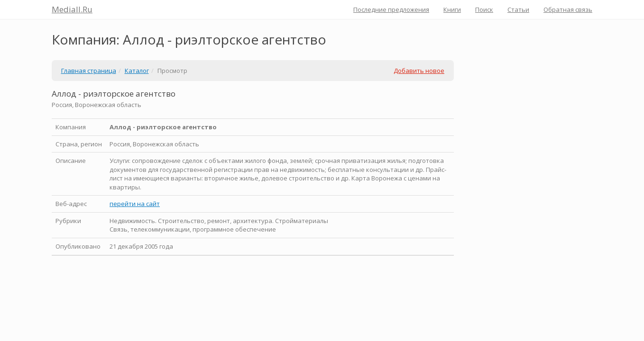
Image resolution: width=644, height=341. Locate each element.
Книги (452, 9)
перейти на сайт (135, 204)
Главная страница (89, 71)
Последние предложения (391, 9)
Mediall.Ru (72, 9)
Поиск (484, 9)
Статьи (518, 9)
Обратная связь (568, 9)
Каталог (137, 71)
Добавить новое (419, 71)
